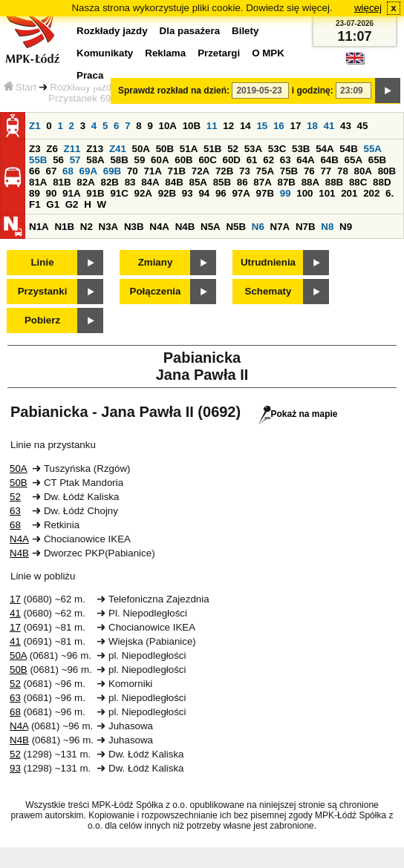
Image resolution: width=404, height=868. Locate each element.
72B (224, 171)
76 (309, 171)
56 (58, 160)
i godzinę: (313, 91)
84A (150, 182)
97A (241, 193)
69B (112, 171)
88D (382, 182)
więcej (368, 8)
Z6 (52, 149)
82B (109, 182)
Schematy (268, 291)
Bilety (245, 31)
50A (141, 149)
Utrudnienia (268, 262)
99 (286, 193)
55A (372, 149)
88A (310, 182)
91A (71, 193)
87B (286, 182)
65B (377, 160)
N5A (211, 227)
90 (52, 193)
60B (183, 160)
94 (204, 193)
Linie (42, 262)
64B (329, 160)
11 (212, 126)
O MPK (268, 53)
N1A (39, 227)
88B (334, 182)
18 (312, 126)
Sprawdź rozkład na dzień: (174, 91)
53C (277, 149)
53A (253, 149)
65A (353, 160)
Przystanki (43, 291)
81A (38, 182)
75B (289, 171)
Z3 (35, 149)
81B (62, 182)
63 (286, 160)
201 (349, 193)
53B (301, 149)
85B (222, 182)
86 (242, 182)
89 (35, 193)
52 (233, 149)
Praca (90, 75)
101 (327, 193)
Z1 (35, 126)
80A (363, 171)
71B (177, 171)
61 (252, 160)
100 (304, 193)
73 (245, 171)
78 (343, 171)
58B (119, 160)
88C (358, 182)
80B (387, 171)
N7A (280, 227)
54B (348, 149)
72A (201, 171)
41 (329, 126)
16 (279, 126)
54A (325, 149)
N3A (109, 227)
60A (160, 160)
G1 (53, 204)
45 (363, 126)
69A (88, 171)
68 (68, 171)
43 (346, 126)
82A (85, 182)
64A (305, 160)
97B (265, 193)
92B (167, 193)
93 (188, 193)
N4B (185, 227)
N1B (64, 227)
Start (20, 87)
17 (295, 126)
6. (390, 193)
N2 (87, 227)
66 (35, 171)
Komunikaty (105, 53)
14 (245, 126)
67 (52, 171)
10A (168, 126)
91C (119, 193)
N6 (258, 227)
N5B (236, 227)
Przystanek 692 (82, 98)
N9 (346, 227)
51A (189, 149)
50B (165, 149)
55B (38, 160)
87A (262, 182)
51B (212, 149)
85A (198, 182)
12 (228, 126)
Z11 (72, 149)
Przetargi (219, 53)
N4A (159, 227)
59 (140, 160)
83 (130, 182)
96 (221, 193)
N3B (134, 227)
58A (95, 160)
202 (371, 193)
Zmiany (156, 262)
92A (143, 193)
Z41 (118, 149)
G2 (72, 204)
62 (268, 160)
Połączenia (156, 291)
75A (265, 171)
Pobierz (42, 320)
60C (207, 160)
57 (75, 160)
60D (232, 160)
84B (174, 182)
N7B (306, 227)
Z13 (95, 149)
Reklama (165, 53)
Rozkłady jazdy (83, 87)
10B (192, 126)
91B (95, 193)
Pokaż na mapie (298, 414)
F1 (35, 204)
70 (133, 171)
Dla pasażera (190, 31)
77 (326, 171)
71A (152, 171)
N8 (327, 227)
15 (262, 126)
